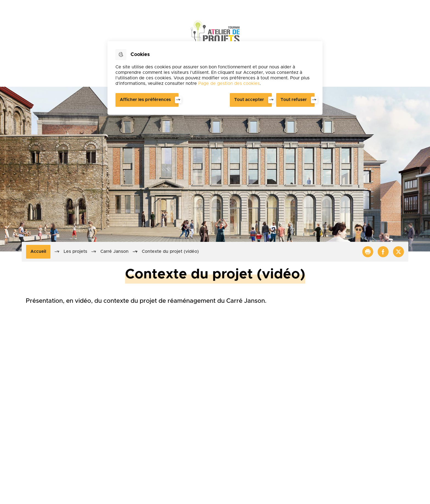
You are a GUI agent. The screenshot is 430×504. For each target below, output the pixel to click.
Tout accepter (249, 100)
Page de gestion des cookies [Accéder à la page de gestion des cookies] (229, 83)
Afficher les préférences (145, 100)
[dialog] (215, 78)
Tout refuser (294, 100)
